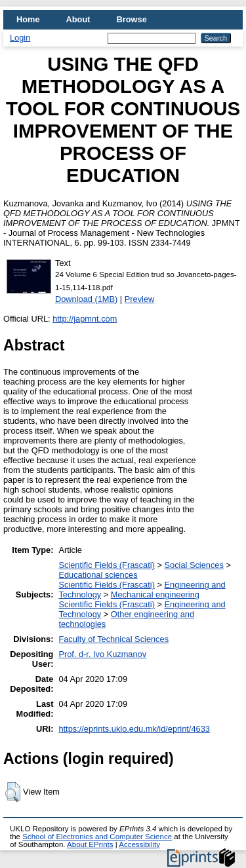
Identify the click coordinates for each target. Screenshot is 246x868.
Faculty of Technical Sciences (113, 639)
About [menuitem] (78, 19)
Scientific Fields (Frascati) (106, 565)
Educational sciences (98, 575)
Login (20, 38)
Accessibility (139, 844)
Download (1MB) (86, 299)
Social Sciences (194, 565)
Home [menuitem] (28, 19)
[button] (13, 792)
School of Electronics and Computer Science (97, 837)
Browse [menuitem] (132, 19)
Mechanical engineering (155, 594)
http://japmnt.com (85, 319)
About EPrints (90, 844)
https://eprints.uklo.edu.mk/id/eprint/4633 (134, 729)
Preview (140, 299)
